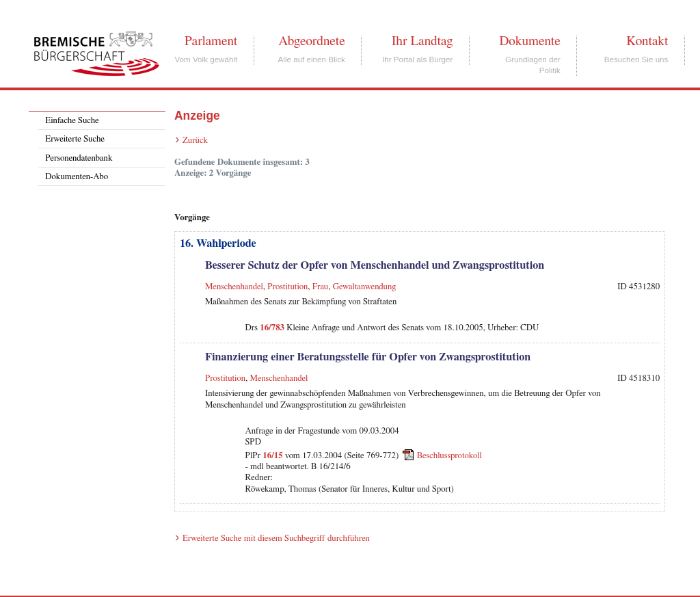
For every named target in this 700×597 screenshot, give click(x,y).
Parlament (211, 41)
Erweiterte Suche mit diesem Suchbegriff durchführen (276, 539)
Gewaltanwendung (365, 287)
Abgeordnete (312, 41)
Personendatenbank (79, 158)
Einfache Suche (72, 121)
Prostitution (287, 287)
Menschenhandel (234, 287)
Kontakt (647, 41)
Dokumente (529, 41)
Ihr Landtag (422, 41)
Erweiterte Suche (75, 139)
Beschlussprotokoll (449, 456)
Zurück (195, 141)
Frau (320, 287)
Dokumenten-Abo (77, 177)
